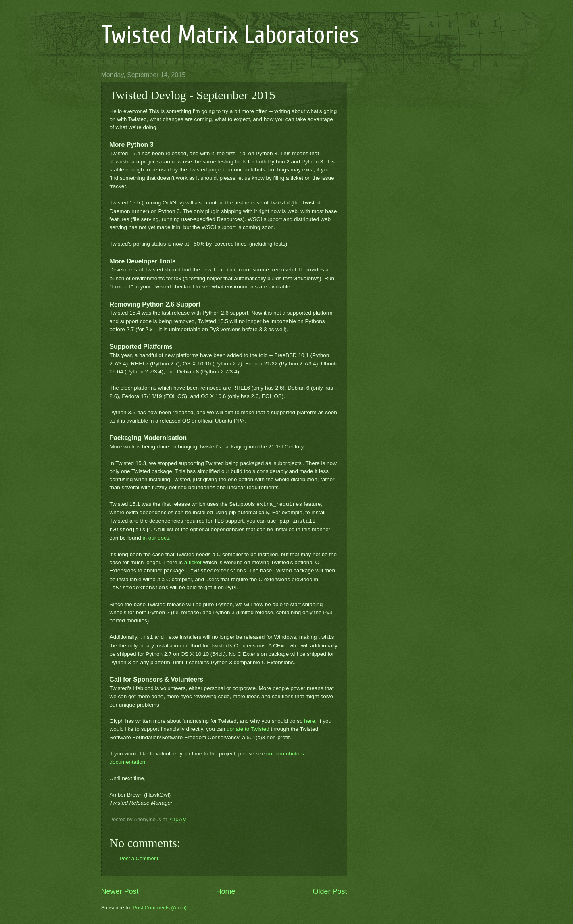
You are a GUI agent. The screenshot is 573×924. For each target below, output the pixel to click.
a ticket (193, 562)
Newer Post (120, 891)
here (309, 721)
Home (225, 891)
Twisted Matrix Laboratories (230, 35)
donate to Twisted (248, 729)
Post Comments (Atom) (160, 908)
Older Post (330, 891)
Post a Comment (139, 858)
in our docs (156, 538)
